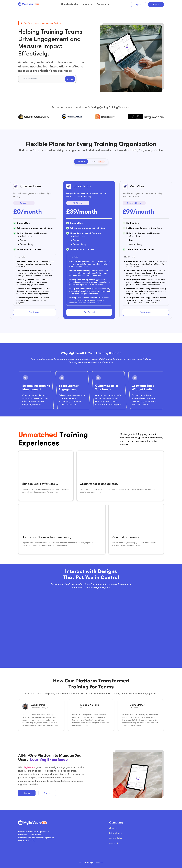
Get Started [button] (35, 312)
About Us (113, 828)
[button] (81, 162)
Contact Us (114, 843)
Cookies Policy (116, 838)
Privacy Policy (115, 833)
